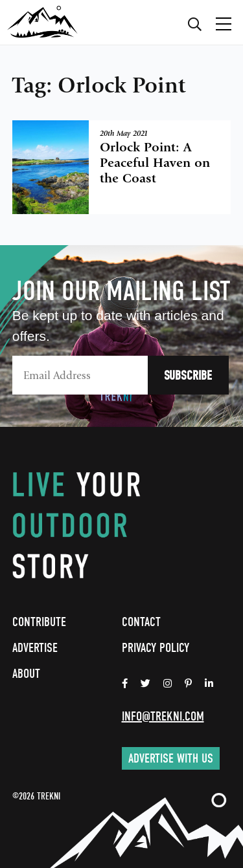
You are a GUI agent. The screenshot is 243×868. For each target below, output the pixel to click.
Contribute (39, 622)
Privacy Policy (156, 648)
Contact (141, 622)
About (26, 674)
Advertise (35, 648)
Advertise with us (171, 758)
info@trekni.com (163, 716)
